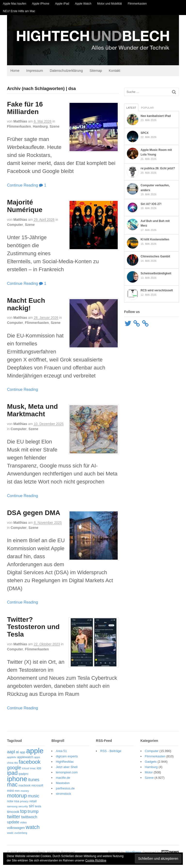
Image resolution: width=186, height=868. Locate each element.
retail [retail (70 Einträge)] (31, 802)
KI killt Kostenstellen (156, 239)
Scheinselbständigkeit (157, 273)
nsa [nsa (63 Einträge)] (14, 802)
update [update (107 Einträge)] (11, 823)
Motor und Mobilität (109, 4)
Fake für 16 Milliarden (23, 109)
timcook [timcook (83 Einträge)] (11, 813)
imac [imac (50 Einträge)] (31, 770)
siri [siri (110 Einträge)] (29, 807)
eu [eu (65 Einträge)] (14, 764)
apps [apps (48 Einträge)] (35, 758)
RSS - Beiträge (111, 752)
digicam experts (66, 757)
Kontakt (112, 72)
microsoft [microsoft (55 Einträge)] (35, 787)
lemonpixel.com (66, 774)
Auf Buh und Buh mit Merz (160, 222)
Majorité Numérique (23, 207)
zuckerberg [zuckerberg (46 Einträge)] (34, 829)
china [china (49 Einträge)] (8, 764)
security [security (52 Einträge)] (21, 808)
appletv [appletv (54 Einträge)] (9, 758)
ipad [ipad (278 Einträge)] (10, 774)
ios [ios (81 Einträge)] (37, 769)
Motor (150, 774)
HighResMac (64, 763)
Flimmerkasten (137, 4)
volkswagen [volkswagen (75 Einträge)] (34, 823)
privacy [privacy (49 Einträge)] (22, 802)
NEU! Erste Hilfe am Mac (19, 11)
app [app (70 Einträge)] (20, 753)
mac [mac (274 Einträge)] (10, 786)
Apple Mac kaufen (15, 4)
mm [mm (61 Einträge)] (15, 792)
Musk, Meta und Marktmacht (30, 412)
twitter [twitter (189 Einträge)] (12, 818)
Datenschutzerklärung (64, 72)
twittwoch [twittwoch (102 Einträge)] (27, 818)
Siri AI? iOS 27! (152, 205)
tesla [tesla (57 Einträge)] (36, 808)
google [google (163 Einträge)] (12, 769)
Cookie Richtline (96, 860)
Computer (13, 226)
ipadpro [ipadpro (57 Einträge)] (21, 775)
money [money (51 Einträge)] (23, 792)
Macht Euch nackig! (24, 305)
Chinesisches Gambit (156, 256)
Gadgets (152, 763)
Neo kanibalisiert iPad (157, 117)
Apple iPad (62, 4)
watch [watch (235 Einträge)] (12, 828)
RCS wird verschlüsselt (158, 290)
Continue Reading (20, 186)
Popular (148, 109)
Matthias (18, 123)
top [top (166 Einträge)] (21, 812)
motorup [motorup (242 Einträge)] (15, 797)
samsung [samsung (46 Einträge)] (10, 808)
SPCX (145, 134)
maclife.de (62, 779)
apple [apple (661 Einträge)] (33, 752)
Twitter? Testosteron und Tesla (31, 628)
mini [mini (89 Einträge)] (8, 792)
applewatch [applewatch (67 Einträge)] (23, 758)
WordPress (135, 849)
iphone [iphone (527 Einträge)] (15, 780)
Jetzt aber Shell (66, 768)
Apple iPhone (41, 4)
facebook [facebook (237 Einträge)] (27, 763)
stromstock (62, 795)
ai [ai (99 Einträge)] (15, 753)
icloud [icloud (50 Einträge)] (23, 770)
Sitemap (94, 72)
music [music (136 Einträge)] (31, 797)
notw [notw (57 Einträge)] (8, 802)
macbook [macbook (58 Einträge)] (22, 787)
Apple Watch (83, 4)
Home (13, 72)
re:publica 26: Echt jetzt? (159, 170)
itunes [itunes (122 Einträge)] (32, 781)
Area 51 (60, 752)
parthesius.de (64, 790)
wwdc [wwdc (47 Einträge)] (23, 829)
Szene (52, 128)
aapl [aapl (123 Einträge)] (9, 753)
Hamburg (38, 128)
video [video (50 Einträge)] (21, 824)
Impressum (32, 72)
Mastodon (62, 784)
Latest (132, 109)
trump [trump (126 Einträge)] (31, 813)
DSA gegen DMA (31, 514)
